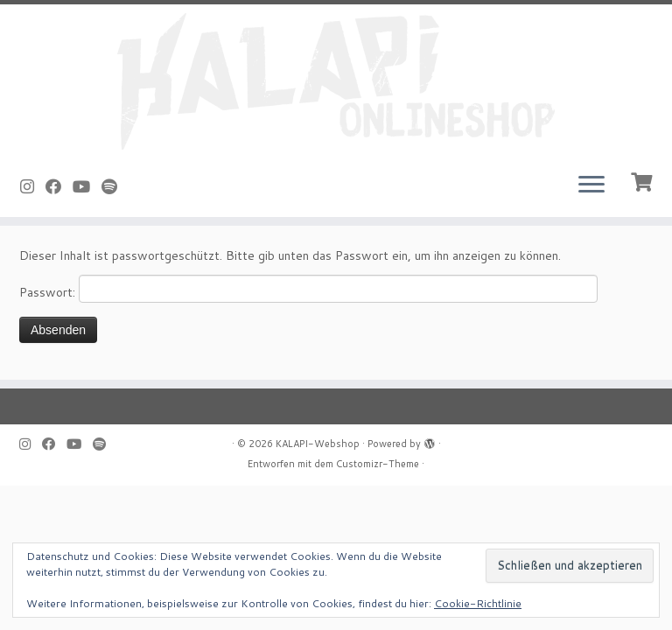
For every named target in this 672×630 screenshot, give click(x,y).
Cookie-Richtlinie (478, 603)
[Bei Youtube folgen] (87, 186)
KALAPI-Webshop (318, 444)
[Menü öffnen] (591, 185)
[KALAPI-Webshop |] (336, 81)
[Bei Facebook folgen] (59, 186)
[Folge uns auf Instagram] (33, 186)
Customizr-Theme (378, 464)
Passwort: (308, 289)
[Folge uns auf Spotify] (115, 186)
